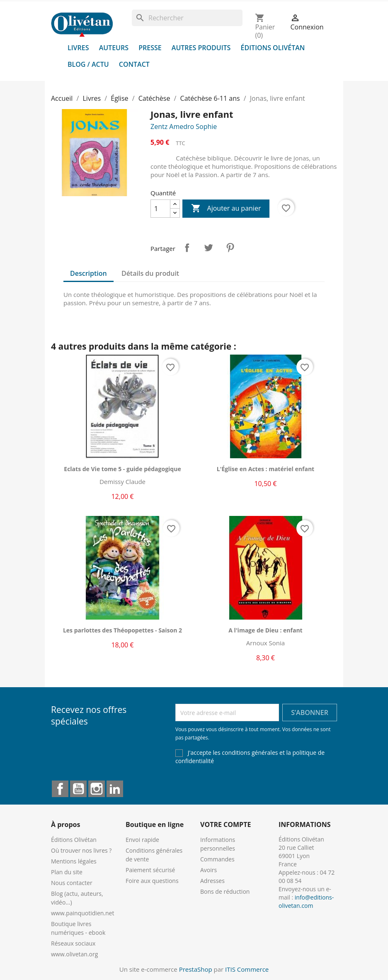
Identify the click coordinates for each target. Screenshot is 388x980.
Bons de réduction (225, 891)
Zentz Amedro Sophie (184, 126)
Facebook (60, 789)
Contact (134, 64)
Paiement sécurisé (150, 870)
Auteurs (114, 48)
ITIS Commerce (247, 969)
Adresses (212, 881)
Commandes (217, 859)
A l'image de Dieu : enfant (265, 630)
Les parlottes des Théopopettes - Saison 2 (122, 630)
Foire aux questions (152, 881)
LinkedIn (115, 789)
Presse (150, 48)
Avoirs (209, 870)
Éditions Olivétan (273, 48)
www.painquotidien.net (82, 913)
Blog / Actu (88, 64)
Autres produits (201, 48)
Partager (187, 248)
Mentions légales (74, 861)
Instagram (97, 789)
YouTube (78, 789)
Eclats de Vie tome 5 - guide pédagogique (122, 469)
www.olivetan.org (74, 954)
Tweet (209, 248)
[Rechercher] (187, 18)
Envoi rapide (142, 840)
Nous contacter (72, 883)
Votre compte (226, 824)
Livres (78, 48)
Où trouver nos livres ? (81, 850)
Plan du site (67, 872)
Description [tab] (89, 273)
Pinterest (230, 248)
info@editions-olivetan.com (306, 901)
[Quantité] (160, 209)
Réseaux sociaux (73, 943)
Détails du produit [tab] (150, 273)
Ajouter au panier (226, 209)
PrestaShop (196, 969)
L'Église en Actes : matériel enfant (266, 469)
